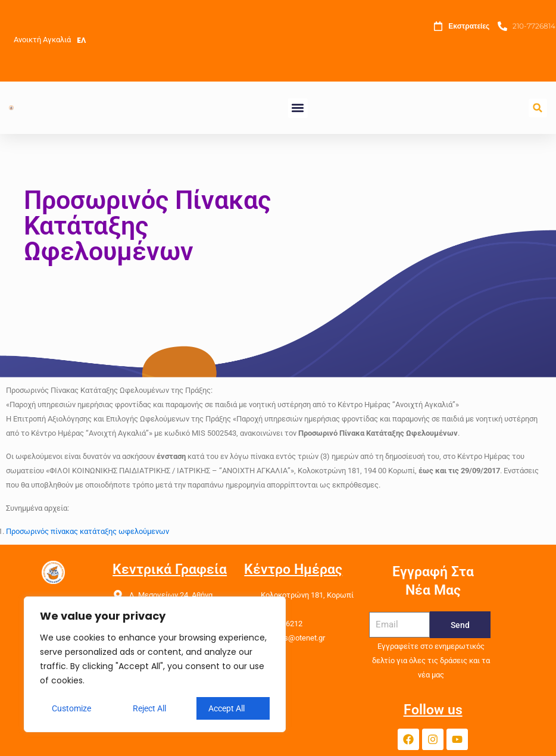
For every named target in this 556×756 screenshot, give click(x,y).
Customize (71, 708)
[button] (298, 108)
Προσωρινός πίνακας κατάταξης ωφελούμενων (88, 531)
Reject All (149, 708)
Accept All (227, 708)
